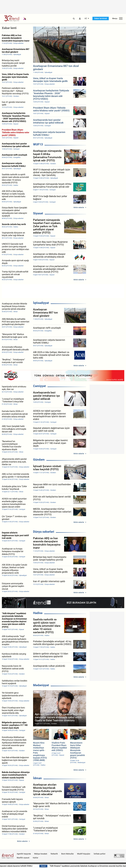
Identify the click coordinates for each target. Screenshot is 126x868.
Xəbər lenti (9, 28)
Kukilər (36, 858)
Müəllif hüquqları (84, 854)
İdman (37, 778)
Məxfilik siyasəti (23, 858)
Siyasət (38, 213)
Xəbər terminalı (101, 18)
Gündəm (39, 460)
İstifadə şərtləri (100, 854)
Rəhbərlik (54, 854)
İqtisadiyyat (41, 303)
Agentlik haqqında (24, 854)
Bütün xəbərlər (79, 207)
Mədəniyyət (41, 685)
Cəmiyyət (39, 386)
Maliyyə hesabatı (41, 854)
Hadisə (38, 613)
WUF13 (38, 144)
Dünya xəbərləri (44, 532)
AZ (86, 18)
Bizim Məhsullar (68, 854)
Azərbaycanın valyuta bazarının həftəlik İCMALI (32, 866)
